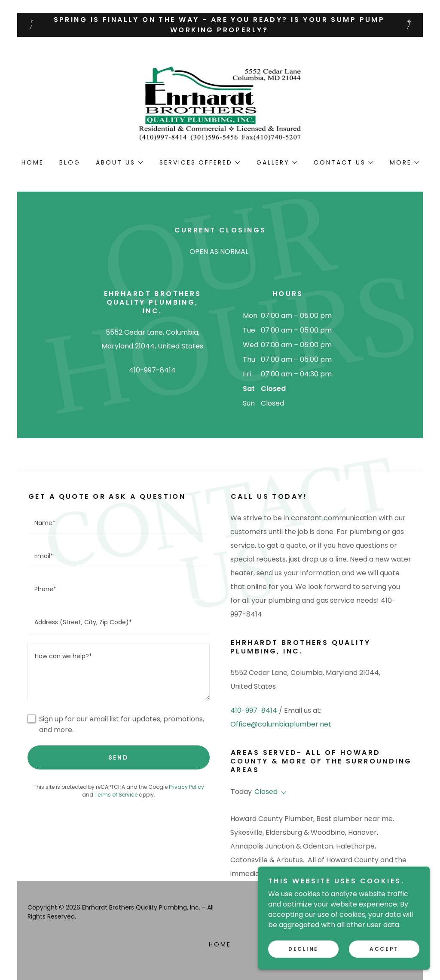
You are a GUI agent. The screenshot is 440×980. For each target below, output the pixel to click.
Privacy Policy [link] (186, 787)
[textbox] (119, 523)
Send (119, 757)
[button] (119, 162)
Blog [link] (70, 162)
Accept (384, 961)
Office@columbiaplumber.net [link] (281, 724)
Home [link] (33, 162)
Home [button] (220, 944)
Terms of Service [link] (116, 795)
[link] (220, 103)
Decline (303, 961)
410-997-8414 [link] (152, 370)
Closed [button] (266, 792)
